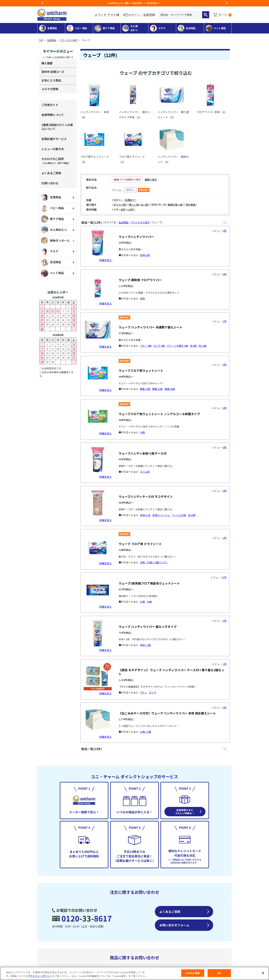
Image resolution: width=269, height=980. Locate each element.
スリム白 (145, 472)
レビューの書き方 (53, 149)
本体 (142, 298)
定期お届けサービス (54, 139)
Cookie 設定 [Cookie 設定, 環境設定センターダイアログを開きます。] (193, 973)
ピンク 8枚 (159, 346)
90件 (123, 209)
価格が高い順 (175, 205)
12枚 (142, 602)
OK (219, 973)
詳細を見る (105, 260)
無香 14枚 (145, 389)
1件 (225, 321)
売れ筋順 (191, 205)
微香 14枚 (157, 389)
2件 (225, 538)
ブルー (144, 692)
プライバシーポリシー (40, 976)
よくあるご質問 (51, 173)
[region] (134, 973)
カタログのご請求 (56, 161)
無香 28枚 (170, 389)
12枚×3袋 (146, 732)
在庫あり (130, 200)
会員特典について (53, 115)
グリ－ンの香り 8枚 (177, 346)
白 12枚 (203, 346)
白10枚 (192, 515)
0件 (225, 231)
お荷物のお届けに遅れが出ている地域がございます (135, 3)
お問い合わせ (50, 183)
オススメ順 (120, 205)
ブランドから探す (69, 40)
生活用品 (52, 40)
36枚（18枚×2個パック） (154, 562)
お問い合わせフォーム (174, 925)
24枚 (149, 602)
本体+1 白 (145, 515)
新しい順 (134, 205)
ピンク (153, 692)
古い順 (144, 205)
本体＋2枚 (145, 645)
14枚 (142, 432)
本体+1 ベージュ (161, 515)
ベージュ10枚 (179, 515)
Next (227, 3)
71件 (224, 577)
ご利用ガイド (50, 105)
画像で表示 (151, 180)
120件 (131, 209)
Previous (42, 3)
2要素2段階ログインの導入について (57, 127)
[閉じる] (263, 973)
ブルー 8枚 (146, 346)
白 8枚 (193, 346)
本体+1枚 (145, 255)
